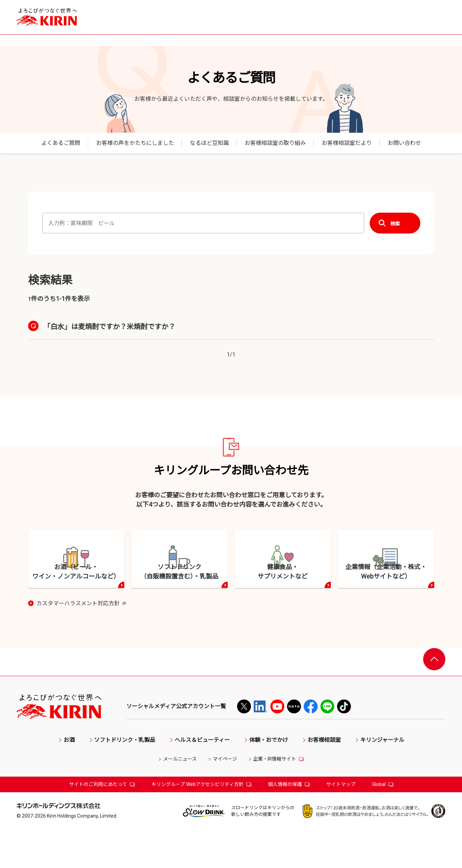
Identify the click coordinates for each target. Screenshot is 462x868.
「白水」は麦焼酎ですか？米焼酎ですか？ (109, 327)
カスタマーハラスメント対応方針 (81, 642)
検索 (395, 223)
